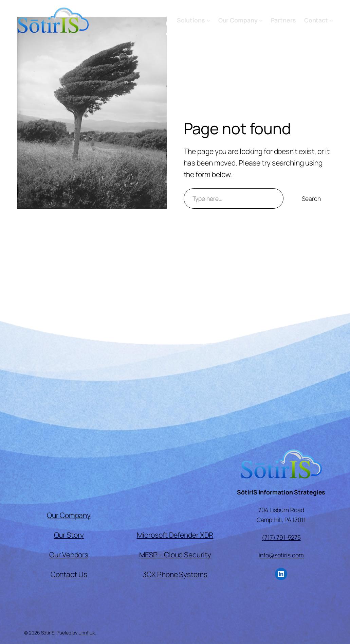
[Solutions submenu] (208, 20)
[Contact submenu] (331, 20)
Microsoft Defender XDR (175, 535)
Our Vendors (69, 554)
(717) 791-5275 (281, 537)
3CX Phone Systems (175, 574)
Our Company (69, 515)
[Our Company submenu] (261, 20)
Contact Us (69, 574)
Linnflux (87, 633)
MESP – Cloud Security (175, 554)
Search (311, 198)
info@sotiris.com (281, 555)
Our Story (69, 535)
